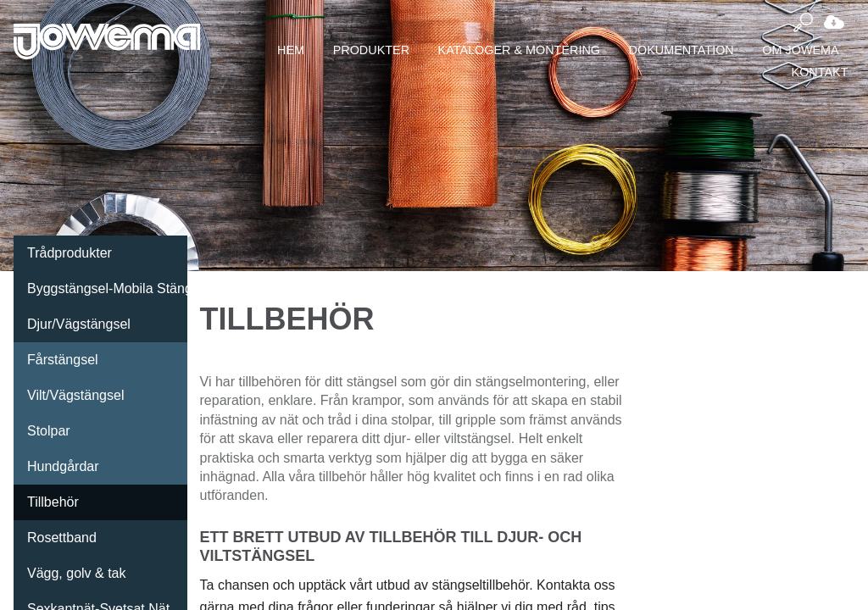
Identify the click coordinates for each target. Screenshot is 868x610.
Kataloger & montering (519, 50)
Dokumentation (682, 50)
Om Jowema (800, 50)
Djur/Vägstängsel (79, 324)
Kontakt (820, 72)
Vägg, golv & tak (77, 573)
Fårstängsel (63, 360)
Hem (291, 50)
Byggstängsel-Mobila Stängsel (107, 288)
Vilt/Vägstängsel (75, 395)
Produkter (371, 50)
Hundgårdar (63, 466)
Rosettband (62, 538)
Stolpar (49, 431)
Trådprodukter (70, 253)
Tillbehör (53, 502)
